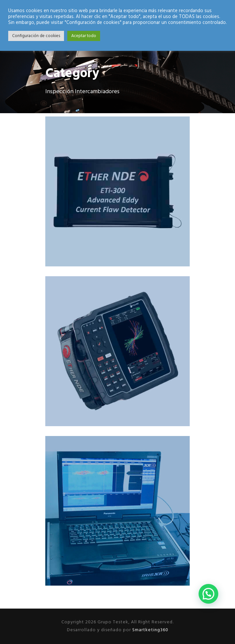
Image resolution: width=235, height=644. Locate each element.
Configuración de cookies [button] (36, 36)
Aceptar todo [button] (84, 36)
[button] (208, 594)
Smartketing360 (150, 630)
